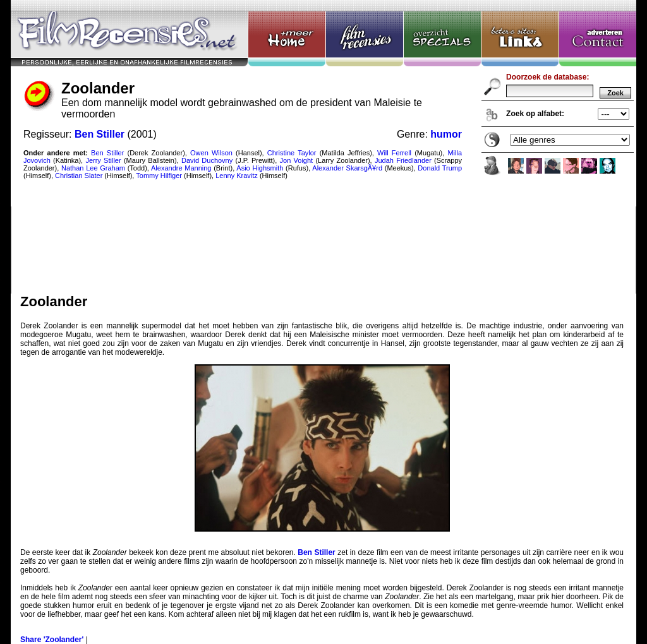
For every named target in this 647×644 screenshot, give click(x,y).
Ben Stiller (316, 552)
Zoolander (323, 147)
